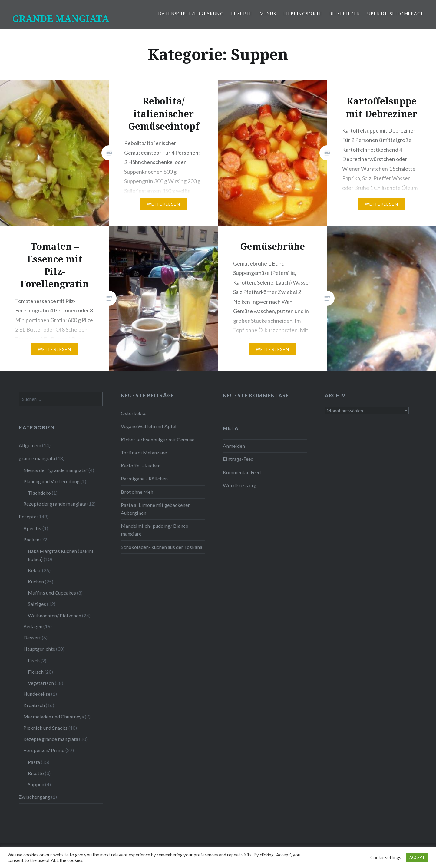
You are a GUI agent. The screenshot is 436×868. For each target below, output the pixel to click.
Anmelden (234, 446)
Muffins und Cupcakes (52, 593)
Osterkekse (134, 413)
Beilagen (33, 626)
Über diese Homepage (396, 13)
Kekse (35, 570)
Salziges (37, 604)
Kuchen (36, 581)
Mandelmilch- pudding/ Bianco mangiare (155, 530)
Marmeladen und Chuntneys (54, 716)
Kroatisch (34, 705)
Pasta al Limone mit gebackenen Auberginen (156, 509)
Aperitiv (32, 528)
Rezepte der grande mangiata (55, 504)
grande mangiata (37, 458)
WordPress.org (240, 485)
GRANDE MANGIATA (61, 19)
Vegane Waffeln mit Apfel (149, 426)
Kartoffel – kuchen (141, 465)
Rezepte (242, 13)
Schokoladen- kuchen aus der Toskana (162, 547)
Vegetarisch (41, 683)
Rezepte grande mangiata (51, 739)
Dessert (32, 637)
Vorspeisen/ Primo (44, 750)
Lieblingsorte (303, 13)
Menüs (268, 13)
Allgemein (30, 445)
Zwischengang (35, 797)
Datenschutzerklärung (191, 13)
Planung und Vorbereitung (51, 481)
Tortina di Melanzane (144, 452)
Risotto (36, 773)
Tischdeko (39, 493)
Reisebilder (345, 13)
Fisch (34, 660)
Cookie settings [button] (386, 858)
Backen (31, 539)
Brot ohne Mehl (138, 492)
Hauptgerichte (39, 649)
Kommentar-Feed (242, 472)
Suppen (36, 784)
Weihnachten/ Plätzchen (54, 615)
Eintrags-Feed (238, 459)
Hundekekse (37, 694)
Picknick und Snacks (45, 728)
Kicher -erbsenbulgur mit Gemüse (158, 439)
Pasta (34, 762)
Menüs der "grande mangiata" (55, 470)
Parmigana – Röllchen (144, 479)
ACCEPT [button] (417, 857)
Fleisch (36, 672)
